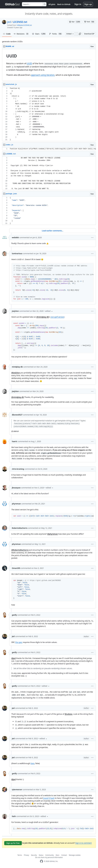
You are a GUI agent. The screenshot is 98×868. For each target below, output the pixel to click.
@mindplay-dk (43, 317)
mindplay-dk (17, 367)
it (49, 798)
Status (41, 855)
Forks (56, 34)
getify (14, 615)
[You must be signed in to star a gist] (75, 22)
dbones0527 (17, 415)
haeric (15, 441)
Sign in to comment (83, 843)
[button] (80, 34)
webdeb (15, 237)
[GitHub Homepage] (41, 861)
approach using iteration (43, 75)
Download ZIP (89, 34)
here (33, 763)
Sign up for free (13, 843)
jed (9, 22)
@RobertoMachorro (20, 550)
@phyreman (53, 534)
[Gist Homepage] (13, 4)
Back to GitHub (64, 4)
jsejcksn (15, 311)
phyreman (16, 504)
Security (34, 855)
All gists (52, 4)
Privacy (26, 855)
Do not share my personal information (49, 857)
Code (7, 34)
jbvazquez (16, 488)
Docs (58, 855)
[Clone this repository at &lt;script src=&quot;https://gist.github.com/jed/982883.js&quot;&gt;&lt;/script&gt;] (76, 34)
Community (50, 855)
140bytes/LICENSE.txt (24, 25)
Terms (20, 855)
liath (14, 816)
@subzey (69, 714)
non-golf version (57, 317)
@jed (14, 658)
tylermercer (17, 789)
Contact (64, 855)
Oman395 (16, 568)
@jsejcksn (16, 373)
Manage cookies (75, 855)
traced (46, 798)
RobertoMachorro (20, 528)
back (52, 798)
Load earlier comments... (53, 231)
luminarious (17, 253)
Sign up (88, 4)
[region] (49, 65)
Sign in (78, 4)
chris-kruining (18, 469)
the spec (19, 642)
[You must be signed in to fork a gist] (89, 22)
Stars (39, 34)
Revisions (21, 34)
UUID (29, 63)
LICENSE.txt (20, 22)
